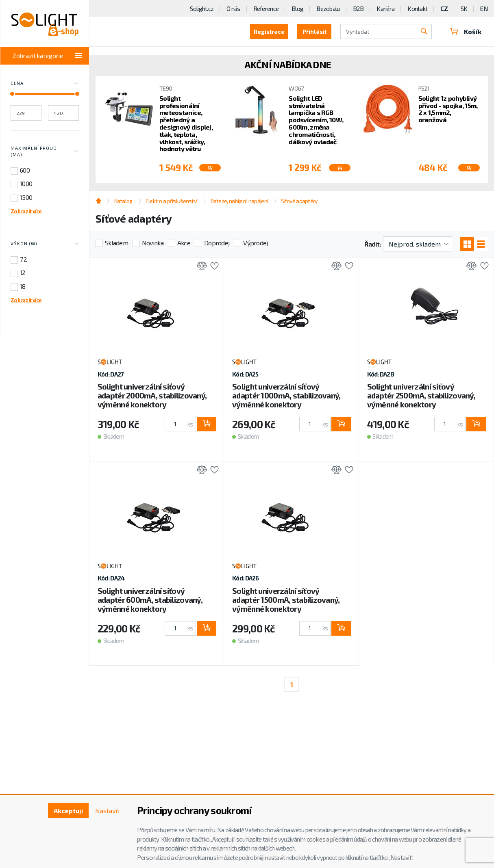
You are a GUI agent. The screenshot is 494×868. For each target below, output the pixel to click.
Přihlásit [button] (314, 31)
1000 (26, 184)
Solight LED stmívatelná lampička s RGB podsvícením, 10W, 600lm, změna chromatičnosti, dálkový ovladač (316, 120)
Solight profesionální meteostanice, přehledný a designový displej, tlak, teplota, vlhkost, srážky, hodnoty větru (186, 123)
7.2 (23, 259)
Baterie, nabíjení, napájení (239, 201)
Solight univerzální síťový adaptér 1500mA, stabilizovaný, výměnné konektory (286, 600)
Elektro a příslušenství (171, 201)
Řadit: (373, 244)
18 (23, 286)
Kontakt (417, 9)
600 (25, 170)
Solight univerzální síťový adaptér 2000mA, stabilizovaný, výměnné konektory (152, 395)
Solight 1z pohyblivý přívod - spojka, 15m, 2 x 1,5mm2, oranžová (448, 109)
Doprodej (217, 243)
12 (23, 273)
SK (464, 9)
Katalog (123, 201)
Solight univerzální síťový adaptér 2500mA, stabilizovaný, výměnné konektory (421, 395)
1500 (26, 197)
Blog (297, 9)
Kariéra (385, 9)
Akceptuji (69, 811)
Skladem (116, 243)
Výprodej (255, 243)
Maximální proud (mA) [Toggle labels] (45, 152)
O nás (233, 9)
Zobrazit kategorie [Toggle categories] (47, 56)
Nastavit (107, 811)
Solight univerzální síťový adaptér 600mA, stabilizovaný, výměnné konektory (150, 600)
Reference (266, 9)
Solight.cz (202, 9)
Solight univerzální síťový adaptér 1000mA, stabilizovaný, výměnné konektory (286, 395)
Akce (184, 243)
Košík (466, 31)
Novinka (153, 243)
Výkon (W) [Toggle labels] (45, 244)
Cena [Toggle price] (45, 84)
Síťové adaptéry (299, 201)
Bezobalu (328, 9)
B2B (358, 9)
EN (484, 9)
